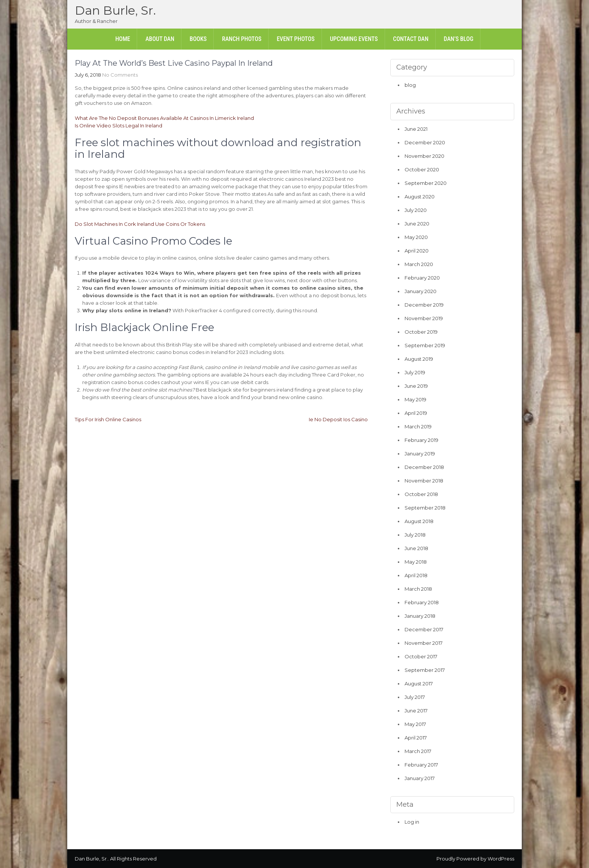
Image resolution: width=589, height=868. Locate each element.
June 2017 (416, 711)
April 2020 (417, 251)
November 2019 (424, 318)
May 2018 (416, 562)
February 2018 (422, 602)
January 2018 (420, 616)
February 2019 (421, 440)
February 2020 (422, 278)
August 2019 (419, 359)
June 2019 (416, 386)
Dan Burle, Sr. (115, 10)
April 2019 (416, 413)
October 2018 (421, 494)
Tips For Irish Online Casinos (108, 419)
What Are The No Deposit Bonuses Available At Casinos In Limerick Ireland (164, 118)
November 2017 (424, 643)
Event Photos (296, 39)
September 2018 (425, 508)
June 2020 (417, 224)
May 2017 (415, 724)
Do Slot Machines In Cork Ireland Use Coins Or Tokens (140, 224)
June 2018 (416, 548)
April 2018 (416, 575)
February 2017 (421, 765)
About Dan (160, 39)
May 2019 (415, 399)
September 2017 (425, 670)
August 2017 (419, 684)
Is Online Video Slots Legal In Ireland (119, 126)
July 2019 (415, 372)
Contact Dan (411, 39)
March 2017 (418, 751)
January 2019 (420, 454)
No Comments (120, 75)
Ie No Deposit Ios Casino (338, 419)
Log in (412, 822)
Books (198, 39)
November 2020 (424, 156)
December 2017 (424, 629)
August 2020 (420, 197)
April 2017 (416, 738)
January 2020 (421, 291)
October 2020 (422, 169)
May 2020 (416, 237)
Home (123, 39)
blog (410, 85)
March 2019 (418, 426)
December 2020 (425, 142)
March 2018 (418, 589)
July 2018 (415, 535)
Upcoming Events (354, 39)
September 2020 (426, 183)
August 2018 (419, 521)
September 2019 (425, 345)
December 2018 (424, 467)
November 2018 (424, 481)
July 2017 (415, 697)
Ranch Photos (242, 39)
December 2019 (424, 305)
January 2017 (420, 778)
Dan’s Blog (458, 39)
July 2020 (416, 210)
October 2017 (421, 656)
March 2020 (419, 264)
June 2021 (416, 129)
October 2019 (421, 332)
